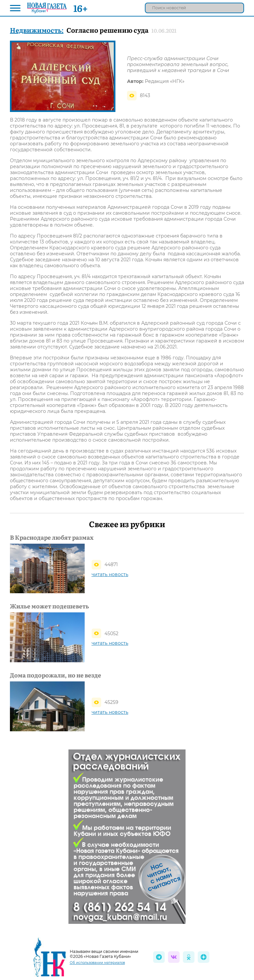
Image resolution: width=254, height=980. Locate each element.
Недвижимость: (37, 30)
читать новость (110, 574)
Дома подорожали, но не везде (56, 675)
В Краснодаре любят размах (52, 537)
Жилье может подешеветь (49, 606)
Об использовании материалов (97, 963)
